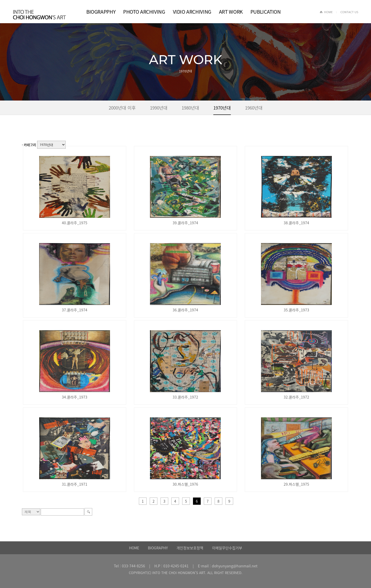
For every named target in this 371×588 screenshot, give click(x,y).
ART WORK (231, 12)
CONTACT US (349, 12)
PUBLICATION (266, 12)
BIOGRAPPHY (101, 12)
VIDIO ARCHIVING (192, 12)
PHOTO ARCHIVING (144, 12)
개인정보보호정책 (190, 548)
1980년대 (190, 108)
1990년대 (159, 108)
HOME (328, 12)
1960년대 (254, 108)
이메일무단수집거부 (227, 548)
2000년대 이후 (122, 108)
